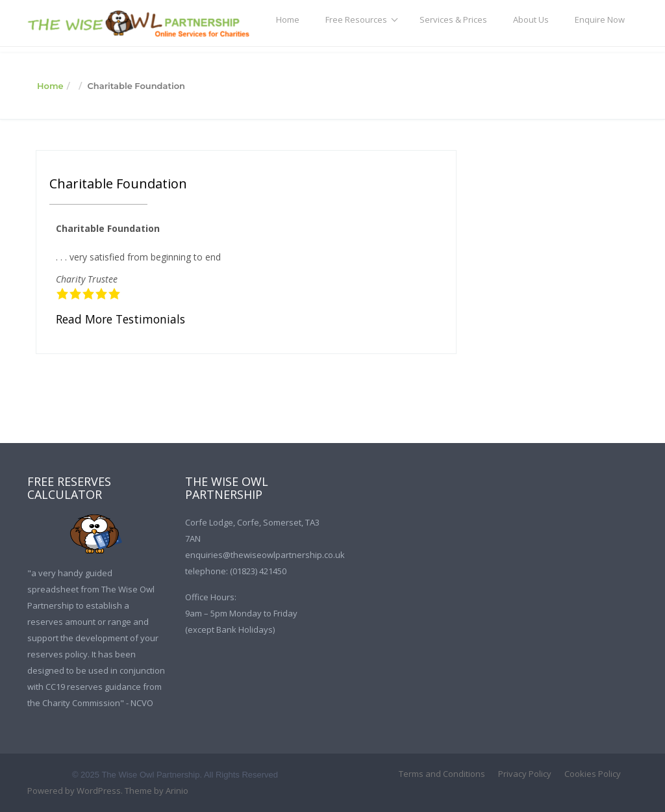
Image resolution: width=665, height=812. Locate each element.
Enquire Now (600, 19)
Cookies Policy (593, 774)
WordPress (99, 791)
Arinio (177, 791)
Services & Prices (453, 19)
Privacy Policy (525, 774)
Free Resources (356, 19)
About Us (531, 19)
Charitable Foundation (118, 184)
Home (288, 19)
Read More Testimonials (120, 319)
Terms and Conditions (442, 774)
